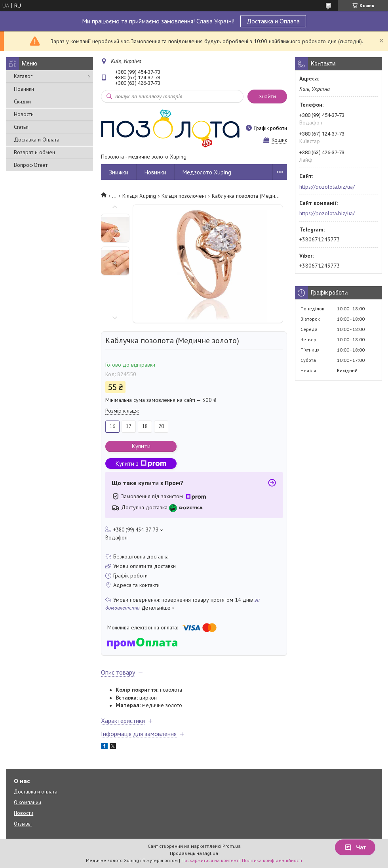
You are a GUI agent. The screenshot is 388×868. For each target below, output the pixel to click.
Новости (24, 114)
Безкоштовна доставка (141, 556)
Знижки (119, 172)
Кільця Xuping (139, 196)
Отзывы (23, 824)
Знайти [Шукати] (267, 97)
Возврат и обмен (34, 152)
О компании (28, 802)
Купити (141, 446)
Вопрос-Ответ (31, 165)
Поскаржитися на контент (210, 860)
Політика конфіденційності (272, 860)
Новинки (24, 89)
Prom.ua (232, 846)
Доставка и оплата (36, 792)
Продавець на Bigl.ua (194, 853)
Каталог (23, 76)
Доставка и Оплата (273, 21)
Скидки (22, 101)
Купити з (141, 464)
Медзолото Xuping (207, 172)
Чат (355, 847)
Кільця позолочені (184, 196)
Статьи (21, 127)
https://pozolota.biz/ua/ (327, 187)
